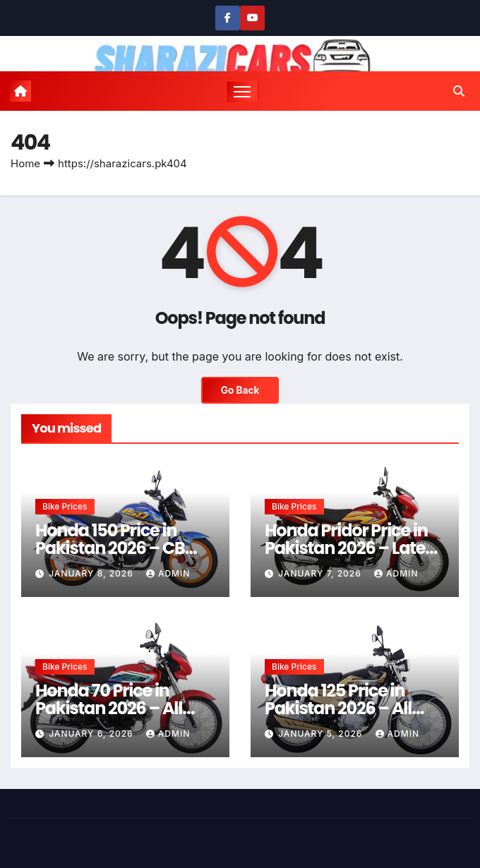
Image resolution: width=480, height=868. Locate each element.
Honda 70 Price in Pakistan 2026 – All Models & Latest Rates (121, 708)
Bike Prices (65, 506)
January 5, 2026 (322, 734)
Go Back (240, 390)
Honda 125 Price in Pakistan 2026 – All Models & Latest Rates (350, 708)
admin (168, 573)
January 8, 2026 (92, 573)
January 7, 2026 (321, 573)
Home (25, 163)
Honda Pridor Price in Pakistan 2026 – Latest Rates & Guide (352, 548)
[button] (459, 91)
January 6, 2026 (92, 734)
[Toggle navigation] (242, 91)
